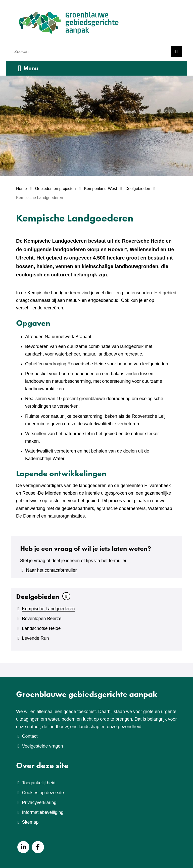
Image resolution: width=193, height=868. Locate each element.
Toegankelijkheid (39, 783)
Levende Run (35, 638)
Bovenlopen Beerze (42, 619)
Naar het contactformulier (51, 570)
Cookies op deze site (43, 793)
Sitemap (30, 822)
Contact (30, 736)
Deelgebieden (38, 597)
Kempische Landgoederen (48, 609)
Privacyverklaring (39, 802)
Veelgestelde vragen (42, 746)
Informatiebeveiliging (43, 812)
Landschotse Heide (41, 628)
